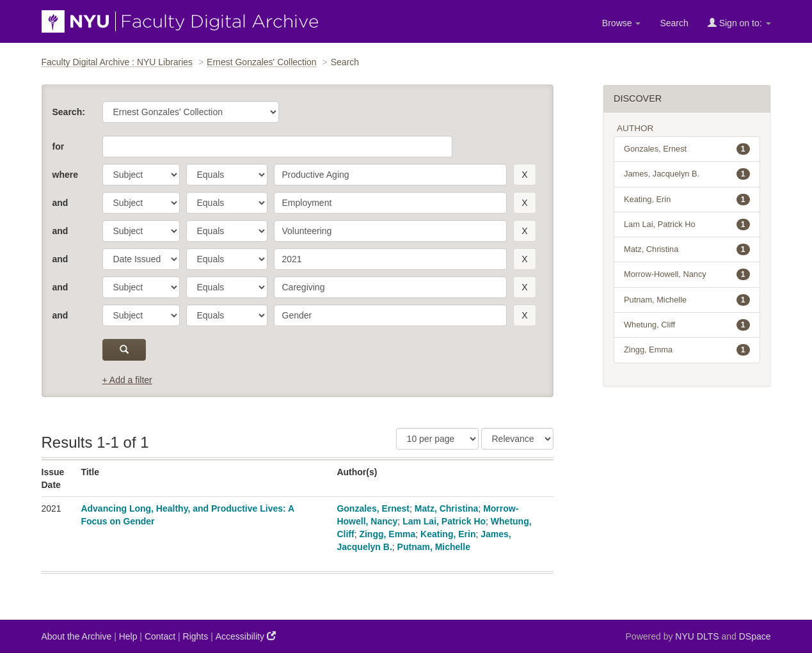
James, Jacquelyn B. (687, 174)
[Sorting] (517, 439)
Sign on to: (739, 23)
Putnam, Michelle (434, 547)
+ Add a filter (127, 380)
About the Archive (77, 636)
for (59, 146)
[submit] (124, 350)
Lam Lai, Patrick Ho (444, 521)
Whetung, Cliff (687, 325)
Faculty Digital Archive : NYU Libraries (117, 62)
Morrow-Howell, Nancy (687, 274)
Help (128, 636)
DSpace (755, 636)
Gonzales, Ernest (373, 508)
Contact (160, 636)
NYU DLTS (697, 636)
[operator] (227, 175)
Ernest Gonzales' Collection (262, 62)
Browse (622, 23)
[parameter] (141, 175)
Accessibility (246, 636)
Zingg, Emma (387, 534)
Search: (69, 112)
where (65, 175)
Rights (196, 636)
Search (674, 23)
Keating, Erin (448, 534)
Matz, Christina (447, 508)
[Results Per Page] (437, 439)
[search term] (391, 175)
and (60, 203)
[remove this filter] (524, 175)
